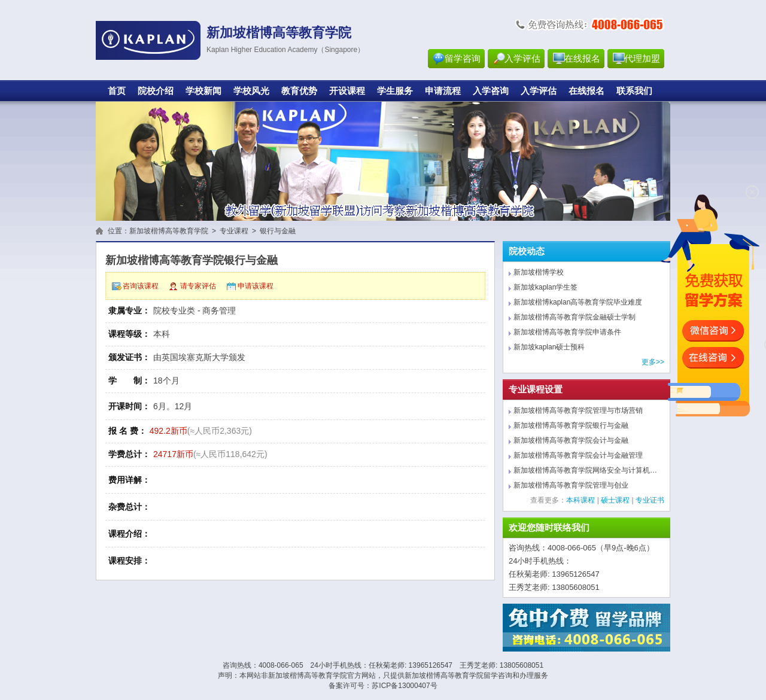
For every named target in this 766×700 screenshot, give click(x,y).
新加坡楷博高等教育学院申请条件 (567, 332)
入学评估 (522, 59)
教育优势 (299, 91)
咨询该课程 (141, 286)
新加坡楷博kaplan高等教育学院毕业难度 (578, 302)
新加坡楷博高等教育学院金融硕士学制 (574, 317)
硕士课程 (615, 500)
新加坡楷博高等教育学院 (169, 231)
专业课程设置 (536, 389)
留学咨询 (463, 59)
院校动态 (527, 251)
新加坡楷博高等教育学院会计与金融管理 (578, 455)
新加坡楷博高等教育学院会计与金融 (571, 440)
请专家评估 (198, 286)
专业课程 (234, 231)
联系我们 (634, 91)
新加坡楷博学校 (539, 272)
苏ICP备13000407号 (404, 686)
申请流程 (443, 91)
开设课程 (347, 91)
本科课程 (580, 500)
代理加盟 (642, 59)
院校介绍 (156, 91)
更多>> (653, 362)
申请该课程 (256, 286)
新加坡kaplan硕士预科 (549, 347)
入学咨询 (491, 91)
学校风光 (251, 91)
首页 (117, 91)
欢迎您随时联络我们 (549, 528)
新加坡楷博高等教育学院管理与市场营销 (578, 410)
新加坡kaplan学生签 (545, 287)
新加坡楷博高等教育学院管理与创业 (571, 485)
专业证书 (650, 500)
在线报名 (582, 59)
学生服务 (395, 91)
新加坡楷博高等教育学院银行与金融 (571, 425)
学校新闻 (203, 91)
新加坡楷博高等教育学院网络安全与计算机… (585, 470)
